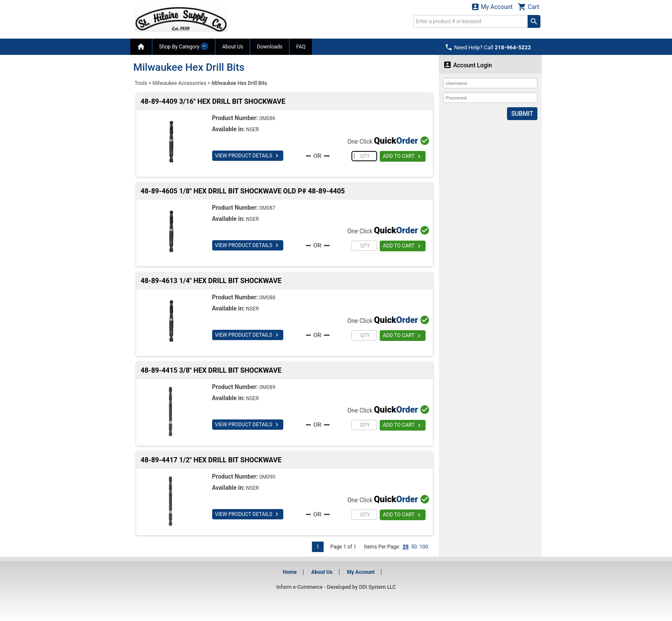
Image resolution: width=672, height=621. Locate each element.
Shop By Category (184, 46)
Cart (528, 7)
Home (290, 572)
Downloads (270, 47)
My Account (492, 7)
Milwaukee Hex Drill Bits (240, 83)
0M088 (267, 298)
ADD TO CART (403, 157)
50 (414, 547)
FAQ (301, 47)
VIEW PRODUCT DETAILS (248, 156)
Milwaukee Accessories (180, 83)
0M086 (267, 118)
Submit (522, 114)
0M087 (267, 208)
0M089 (267, 387)
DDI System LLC (378, 587)
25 (405, 547)
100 (424, 547)
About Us (232, 47)
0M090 (267, 477)
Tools (141, 83)
